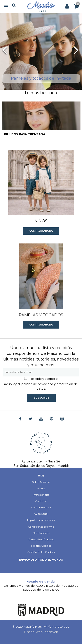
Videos (41, 488)
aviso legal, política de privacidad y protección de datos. (41, 386)
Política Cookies (41, 546)
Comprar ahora (41, 231)
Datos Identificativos (41, 539)
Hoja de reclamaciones (41, 520)
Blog (41, 475)
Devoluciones (41, 533)
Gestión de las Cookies (41, 552)
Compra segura (41, 507)
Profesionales (41, 495)
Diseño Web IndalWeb (41, 632)
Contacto (41, 501)
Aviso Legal (41, 514)
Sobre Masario (41, 482)
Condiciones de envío (41, 527)
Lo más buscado (41, 93)
